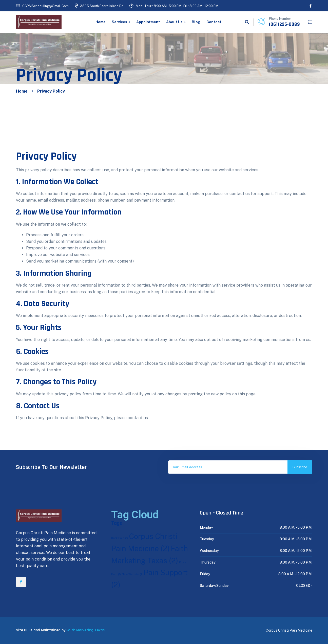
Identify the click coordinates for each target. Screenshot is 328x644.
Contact (214, 22)
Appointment (148, 22)
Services (119, 22)
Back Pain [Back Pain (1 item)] (120, 538)
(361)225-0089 (284, 24)
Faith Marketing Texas (85, 630)
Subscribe (300, 467)
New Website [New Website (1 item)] (132, 574)
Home (101, 22)
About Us (174, 22)
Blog (196, 22)
